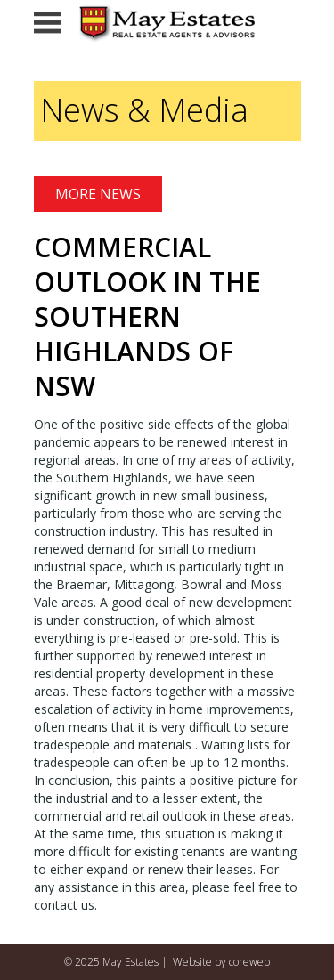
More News (98, 194)
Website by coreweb (221, 962)
